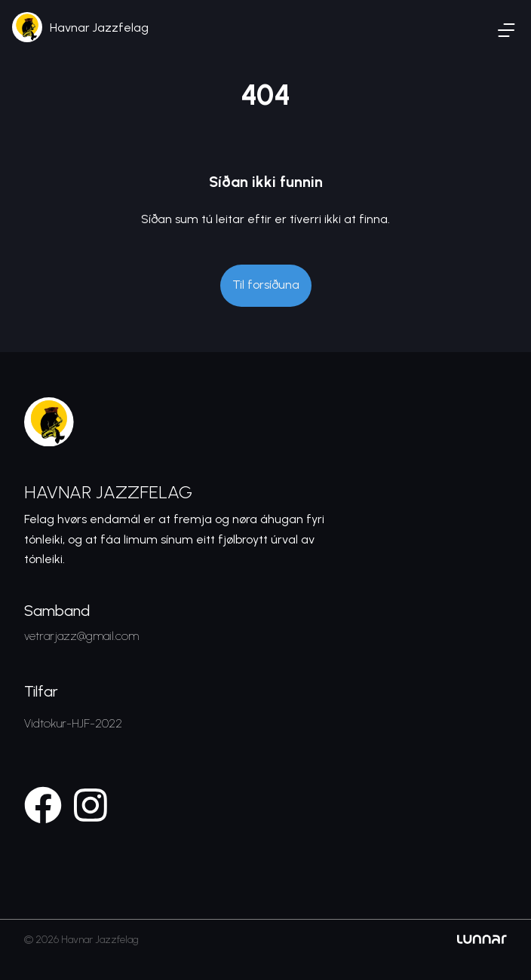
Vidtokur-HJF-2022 (73, 723)
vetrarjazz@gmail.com (81, 636)
